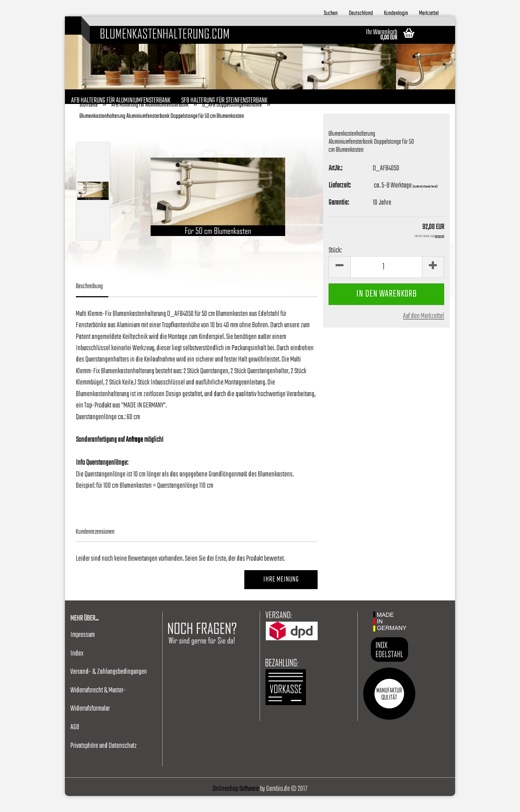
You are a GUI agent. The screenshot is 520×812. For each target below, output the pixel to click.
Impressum (83, 651)
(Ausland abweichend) (425, 202)
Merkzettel (429, 12)
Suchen (331, 12)
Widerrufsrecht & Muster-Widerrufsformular (98, 716)
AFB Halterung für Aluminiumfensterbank (121, 99)
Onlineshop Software (236, 805)
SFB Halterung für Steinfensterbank (224, 99)
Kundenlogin (396, 12)
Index (77, 670)
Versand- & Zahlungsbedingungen (109, 688)
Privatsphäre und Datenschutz (104, 762)
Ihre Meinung (281, 596)
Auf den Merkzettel (424, 332)
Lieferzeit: (339, 202)
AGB (75, 743)
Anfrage (134, 456)
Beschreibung (89, 303)
